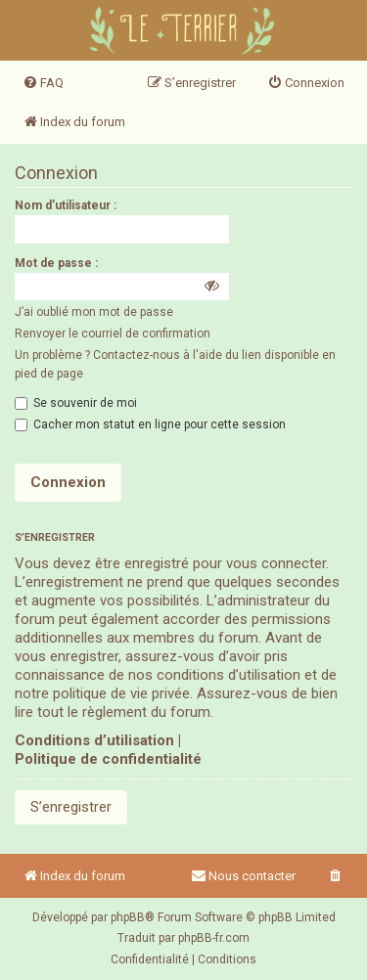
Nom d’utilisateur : (66, 205)
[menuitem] (43, 83)
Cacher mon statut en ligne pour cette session (150, 424)
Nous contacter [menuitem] (243, 876)
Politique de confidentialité (108, 759)
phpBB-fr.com (214, 938)
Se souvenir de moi (76, 403)
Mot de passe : (56, 263)
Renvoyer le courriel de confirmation (113, 334)
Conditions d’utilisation (94, 740)
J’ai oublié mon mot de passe (94, 312)
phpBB (128, 917)
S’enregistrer (71, 807)
